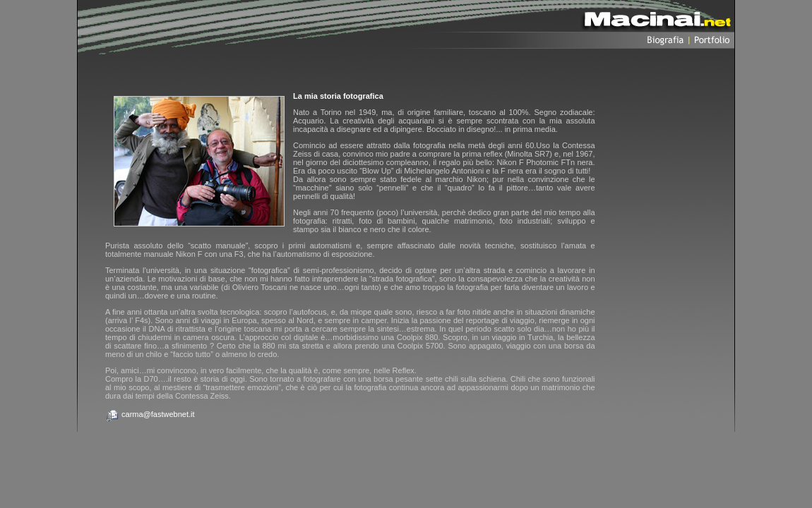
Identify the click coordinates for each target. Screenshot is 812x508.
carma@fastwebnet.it (158, 414)
